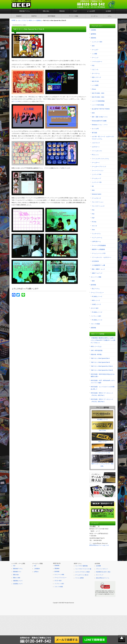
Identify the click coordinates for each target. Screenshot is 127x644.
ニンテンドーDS (97, 182)
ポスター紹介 (95, 308)
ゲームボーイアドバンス (99, 167)
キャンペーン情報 (96, 277)
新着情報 (93, 328)
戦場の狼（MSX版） (97, 354)
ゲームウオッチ (96, 198)
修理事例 (93, 34)
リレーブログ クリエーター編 (83, 569)
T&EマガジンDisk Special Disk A (100, 358)
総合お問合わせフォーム (103, 578)
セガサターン (96, 147)
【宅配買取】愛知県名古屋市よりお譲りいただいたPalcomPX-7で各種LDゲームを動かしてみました (103, 340)
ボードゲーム (96, 73)
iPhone (94, 89)
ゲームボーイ (96, 163)
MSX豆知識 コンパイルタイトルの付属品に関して (103, 388)
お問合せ (36, 572)
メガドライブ (96, 143)
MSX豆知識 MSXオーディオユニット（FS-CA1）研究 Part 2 (102, 400)
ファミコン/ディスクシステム (100, 159)
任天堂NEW (95, 261)
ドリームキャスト (97, 151)
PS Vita (94, 222)
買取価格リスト (17, 572)
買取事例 (93, 38)
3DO (93, 46)
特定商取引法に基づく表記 (103, 572)
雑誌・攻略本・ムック (98, 269)
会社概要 (108, 11)
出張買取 (93, 30)
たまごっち (95, 69)
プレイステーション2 (98, 206)
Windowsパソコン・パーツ (100, 125)
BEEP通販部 (51, 16)
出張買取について (18, 584)
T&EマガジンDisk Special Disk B (100, 362)
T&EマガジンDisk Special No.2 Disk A (102, 366)
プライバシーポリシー (102, 569)
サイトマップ (100, 575)
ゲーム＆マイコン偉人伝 (82, 575)
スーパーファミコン (98, 171)
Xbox (93, 230)
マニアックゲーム (97, 238)
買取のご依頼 (17, 578)
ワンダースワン (96, 234)
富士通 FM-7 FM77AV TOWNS (101, 109)
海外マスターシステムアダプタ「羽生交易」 (102, 461)
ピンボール (94, 16)
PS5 (93, 66)
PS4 (93, 214)
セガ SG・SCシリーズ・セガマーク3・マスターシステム (103, 138)
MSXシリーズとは (96, 346)
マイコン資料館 (79, 578)
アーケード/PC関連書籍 (99, 246)
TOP (14, 566)
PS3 (93, 210)
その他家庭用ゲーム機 (98, 265)
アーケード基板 (73, 16)
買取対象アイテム (25, 11)
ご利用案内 (37, 569)
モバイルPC (95, 129)
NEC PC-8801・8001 (98, 93)
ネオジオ (94, 226)
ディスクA (16, 101)
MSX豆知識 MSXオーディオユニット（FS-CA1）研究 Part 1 (102, 394)
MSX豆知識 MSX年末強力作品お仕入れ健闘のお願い (103, 375)
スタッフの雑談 (95, 324)
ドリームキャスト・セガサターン (102, 257)
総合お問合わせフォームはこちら (99, 545)
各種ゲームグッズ (97, 273)
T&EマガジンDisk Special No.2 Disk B (102, 370)
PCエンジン (95, 155)
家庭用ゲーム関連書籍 (98, 249)
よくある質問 (91, 11)
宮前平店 (34, 16)
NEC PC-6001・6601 (98, 97)
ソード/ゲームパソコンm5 (102, 449)
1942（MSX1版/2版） (97, 350)
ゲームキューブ (96, 178)
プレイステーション (98, 202)
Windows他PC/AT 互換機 (99, 121)
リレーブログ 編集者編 (81, 566)
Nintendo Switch (97, 194)
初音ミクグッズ (96, 77)
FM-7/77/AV (102, 426)
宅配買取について (18, 581)
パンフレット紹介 (96, 316)
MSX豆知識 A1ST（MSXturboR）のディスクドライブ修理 (103, 382)
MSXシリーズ (96, 300)
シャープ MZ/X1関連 (98, 105)
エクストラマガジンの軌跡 (82, 572)
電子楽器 (94, 133)
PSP (93, 218)
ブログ (75, 11)
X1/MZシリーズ (96, 304)
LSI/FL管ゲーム (96, 242)
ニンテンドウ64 (96, 174)
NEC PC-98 (95, 81)
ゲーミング (95, 58)
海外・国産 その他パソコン (100, 117)
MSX (93, 113)
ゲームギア (95, 50)
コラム (109, 16)
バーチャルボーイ (97, 62)
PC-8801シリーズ (97, 297)
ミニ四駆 (94, 54)
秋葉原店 (19, 16)
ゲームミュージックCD (99, 253)
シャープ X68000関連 (98, 101)
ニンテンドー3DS (97, 42)
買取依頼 (62, 11)
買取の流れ (46, 11)
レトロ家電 (95, 85)
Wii (93, 186)
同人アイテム (96, 289)
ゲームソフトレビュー (97, 293)
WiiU (93, 190)
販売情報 (93, 285)
